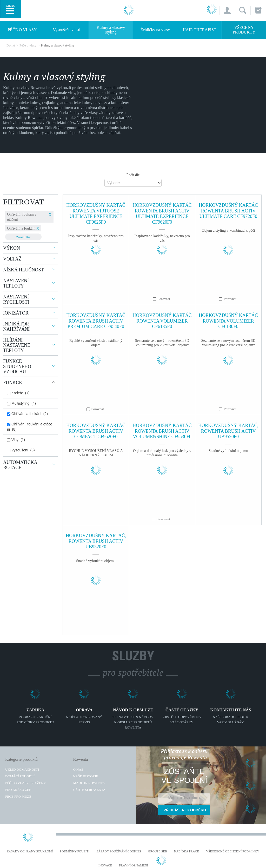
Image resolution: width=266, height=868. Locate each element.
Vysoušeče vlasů (66, 30)
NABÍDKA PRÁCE (187, 852)
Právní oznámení (134, 866)
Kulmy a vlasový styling (111, 30)
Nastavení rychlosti (16, 299)
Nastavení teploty (16, 283)
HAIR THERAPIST (200, 30)
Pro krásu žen (18, 790)
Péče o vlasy (22, 30)
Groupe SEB (158, 852)
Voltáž (12, 259)
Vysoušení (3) (21, 450)
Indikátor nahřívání (16, 326)
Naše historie (85, 776)
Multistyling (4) (21, 403)
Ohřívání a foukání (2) (27, 414)
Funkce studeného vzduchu (17, 366)
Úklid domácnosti (22, 769)
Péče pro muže (18, 796)
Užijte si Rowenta (89, 790)
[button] (227, 10)
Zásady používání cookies (119, 852)
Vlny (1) (16, 440)
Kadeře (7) (18, 393)
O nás (78, 769)
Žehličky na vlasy (155, 30)
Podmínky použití (75, 852)
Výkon (12, 248)
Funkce (12, 383)
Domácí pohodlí (20, 776)
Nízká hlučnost (24, 270)
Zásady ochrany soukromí (30, 852)
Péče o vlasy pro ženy (26, 783)
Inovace (105, 866)
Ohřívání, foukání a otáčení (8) (30, 427)
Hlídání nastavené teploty (17, 345)
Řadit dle (133, 175)
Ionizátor (16, 313)
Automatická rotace (20, 465)
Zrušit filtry (23, 237)
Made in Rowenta (89, 783)
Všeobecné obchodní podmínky (233, 852)
